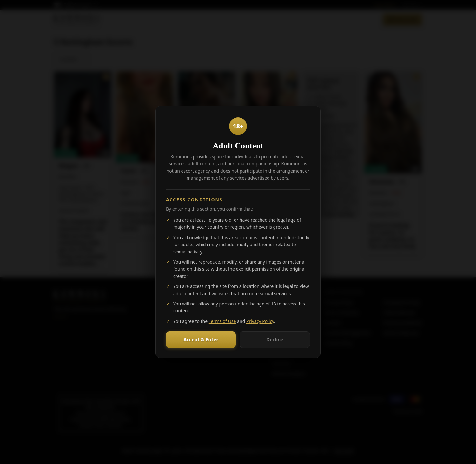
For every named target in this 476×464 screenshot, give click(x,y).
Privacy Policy (260, 321)
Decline (275, 339)
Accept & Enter (201, 339)
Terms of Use (222, 321)
